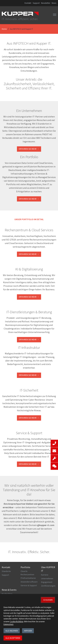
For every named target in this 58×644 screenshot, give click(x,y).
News (54, 3)
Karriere (45, 575)
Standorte (6, 571)
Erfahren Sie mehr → (29, 149)
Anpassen (28, 631)
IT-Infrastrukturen (28, 578)
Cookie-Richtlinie (16, 621)
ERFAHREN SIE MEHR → (29, 254)
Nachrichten (7, 594)
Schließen (48, 600)
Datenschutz (8, 624)
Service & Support (29, 585)
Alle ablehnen (12, 631)
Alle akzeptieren (13, 638)
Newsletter (46, 3)
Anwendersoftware (29, 582)
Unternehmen (47, 578)
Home (4, 29)
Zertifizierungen (48, 586)
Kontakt (28, 3)
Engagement (47, 582)
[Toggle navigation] (55, 15)
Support (36, 3)
